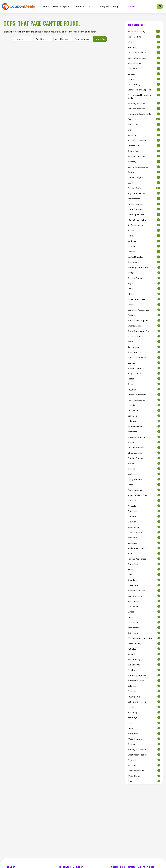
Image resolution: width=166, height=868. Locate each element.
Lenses (144, 612)
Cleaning (144, 691)
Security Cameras (144, 278)
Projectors (144, 538)
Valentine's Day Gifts (144, 495)
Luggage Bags (144, 696)
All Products (79, 6)
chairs (144, 342)
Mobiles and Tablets (144, 53)
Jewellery (144, 162)
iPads (144, 728)
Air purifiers (144, 622)
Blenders (144, 569)
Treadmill (144, 760)
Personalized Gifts (144, 591)
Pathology (144, 649)
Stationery (144, 712)
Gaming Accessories (144, 749)
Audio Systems (144, 490)
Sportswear (144, 262)
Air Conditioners (144, 225)
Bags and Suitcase (144, 193)
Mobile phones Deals (144, 58)
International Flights (144, 220)
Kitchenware (144, 410)
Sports (144, 442)
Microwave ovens (144, 426)
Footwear (144, 68)
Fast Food (144, 670)
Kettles (144, 379)
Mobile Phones (144, 63)
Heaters (144, 463)
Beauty (144, 172)
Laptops (144, 79)
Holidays (144, 421)
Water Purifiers (144, 739)
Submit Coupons (61, 6)
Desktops (144, 315)
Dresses (144, 384)
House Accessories (144, 400)
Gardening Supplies (144, 675)
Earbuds (144, 74)
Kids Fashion (144, 347)
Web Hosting (144, 659)
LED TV (144, 183)
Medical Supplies (144, 257)
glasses (144, 469)
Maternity (144, 654)
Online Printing (144, 643)
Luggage (144, 389)
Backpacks (144, 734)
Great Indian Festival (144, 755)
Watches (144, 42)
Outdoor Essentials (144, 771)
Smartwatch (144, 146)
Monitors (144, 135)
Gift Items (144, 511)
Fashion (144, 230)
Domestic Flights (144, 177)
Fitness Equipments (144, 395)
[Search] (141, 6)
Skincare (144, 47)
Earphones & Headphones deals (144, 96)
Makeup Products (144, 448)
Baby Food (144, 633)
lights (144, 617)
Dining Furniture (144, 479)
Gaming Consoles (144, 458)
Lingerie (144, 405)
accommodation (144, 336)
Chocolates (144, 606)
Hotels (144, 305)
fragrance (144, 543)
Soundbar (144, 580)
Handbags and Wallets (144, 267)
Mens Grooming (144, 596)
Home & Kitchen (144, 209)
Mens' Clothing (144, 37)
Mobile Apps (144, 601)
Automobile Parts (144, 681)
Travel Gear (144, 585)
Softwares (144, 686)
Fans (144, 723)
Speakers (144, 252)
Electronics (144, 119)
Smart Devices (144, 326)
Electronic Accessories (144, 167)
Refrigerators (144, 199)
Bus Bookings (144, 665)
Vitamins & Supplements (144, 114)
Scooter (144, 744)
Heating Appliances (144, 559)
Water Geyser (144, 776)
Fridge (144, 575)
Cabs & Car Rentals (144, 702)
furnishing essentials (144, 548)
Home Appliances (144, 214)
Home (46, 6)
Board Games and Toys (144, 331)
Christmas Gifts (144, 532)
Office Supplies (144, 453)
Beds (144, 553)
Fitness (144, 294)
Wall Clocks (144, 765)
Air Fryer (144, 246)
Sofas (144, 485)
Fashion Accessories (144, 140)
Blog (115, 6)
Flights (144, 283)
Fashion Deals (144, 188)
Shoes (144, 130)
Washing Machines (144, 103)
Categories (104, 6)
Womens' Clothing (144, 31)
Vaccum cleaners (144, 368)
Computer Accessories (144, 310)
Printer (144, 273)
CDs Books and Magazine (144, 638)
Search (100, 39)
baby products (144, 373)
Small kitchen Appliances (144, 320)
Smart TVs (144, 124)
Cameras (144, 516)
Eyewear (144, 522)
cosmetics (144, 432)
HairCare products (144, 109)
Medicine (144, 474)
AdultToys (144, 718)
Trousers (144, 500)
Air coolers (144, 506)
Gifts (144, 781)
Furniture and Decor (144, 299)
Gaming (144, 363)
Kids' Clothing (144, 84)
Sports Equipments (144, 357)
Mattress (144, 241)
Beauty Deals (144, 151)
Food (144, 289)
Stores (92, 6)
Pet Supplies (144, 628)
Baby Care (144, 352)
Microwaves (144, 527)
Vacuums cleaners (144, 437)
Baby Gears (144, 416)
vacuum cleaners (144, 204)
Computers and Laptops (144, 90)
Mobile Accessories (144, 156)
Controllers (144, 564)
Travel (144, 236)
